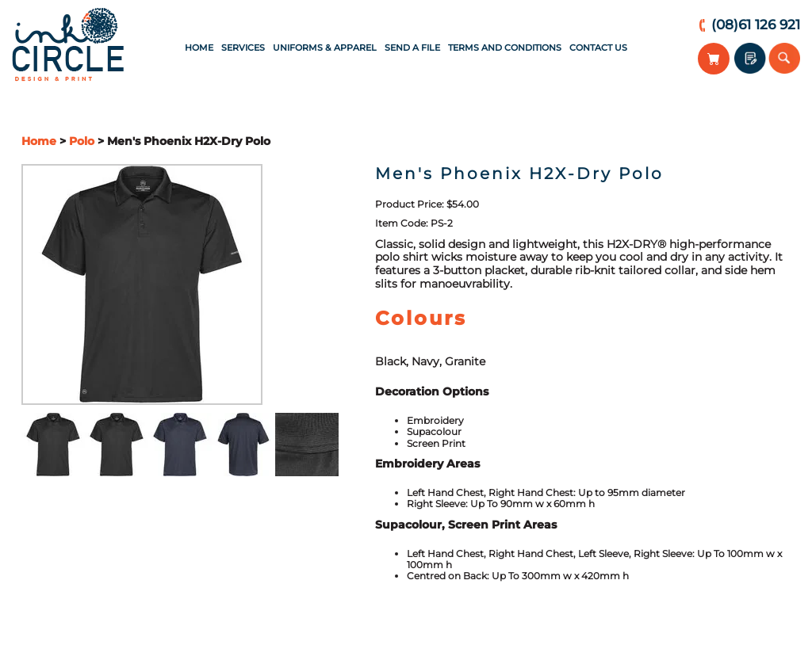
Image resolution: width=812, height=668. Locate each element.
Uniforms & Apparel (325, 48)
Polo (82, 141)
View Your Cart (714, 59)
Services (243, 48)
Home (199, 48)
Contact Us (598, 48)
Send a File (412, 48)
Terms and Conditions (505, 48)
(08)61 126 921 (756, 25)
